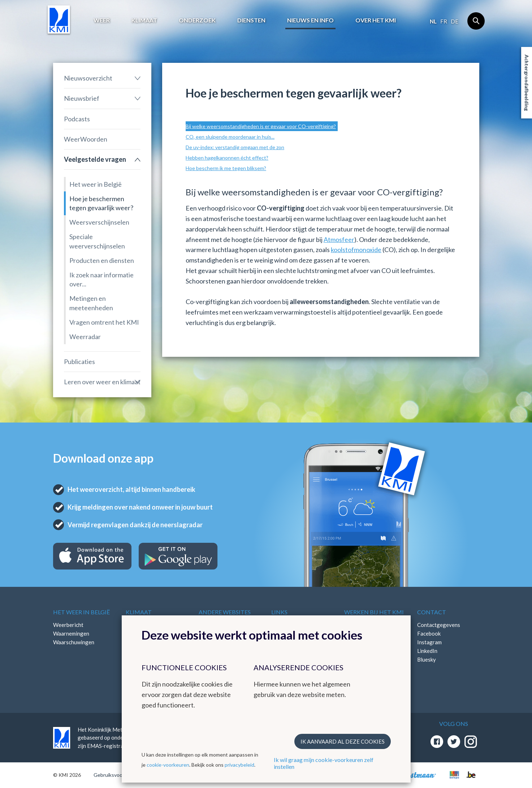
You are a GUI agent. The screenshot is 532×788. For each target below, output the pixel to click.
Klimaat (144, 20)
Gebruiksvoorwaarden (119, 775)
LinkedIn (427, 651)
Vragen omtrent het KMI (104, 322)
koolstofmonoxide (356, 250)
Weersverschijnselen (99, 222)
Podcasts (77, 119)
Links (279, 612)
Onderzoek (197, 20)
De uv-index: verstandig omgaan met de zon (235, 147)
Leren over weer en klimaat (102, 382)
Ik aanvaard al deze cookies (343, 741)
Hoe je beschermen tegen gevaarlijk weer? (101, 203)
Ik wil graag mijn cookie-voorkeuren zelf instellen (324, 763)
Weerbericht (68, 625)
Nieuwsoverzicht (88, 78)
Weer (102, 20)
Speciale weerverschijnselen (97, 241)
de (455, 21)
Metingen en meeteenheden (91, 303)
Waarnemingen (71, 633)
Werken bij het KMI (374, 612)
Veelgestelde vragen (95, 159)
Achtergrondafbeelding (527, 83)
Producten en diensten (102, 260)
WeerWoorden (86, 139)
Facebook (429, 633)
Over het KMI (376, 20)
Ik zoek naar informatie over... (101, 279)
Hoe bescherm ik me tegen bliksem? (226, 168)
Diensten (251, 20)
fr (444, 21)
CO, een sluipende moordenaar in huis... (230, 137)
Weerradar (85, 337)
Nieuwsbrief (82, 98)
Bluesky (427, 659)
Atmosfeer (339, 239)
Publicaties (79, 361)
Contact (432, 612)
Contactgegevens (439, 625)
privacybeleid (239, 765)
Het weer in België (96, 184)
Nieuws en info (310, 20)
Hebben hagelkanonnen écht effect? (227, 158)
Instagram (429, 642)
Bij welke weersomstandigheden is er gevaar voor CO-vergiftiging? (261, 126)
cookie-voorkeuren (168, 765)
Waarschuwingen (74, 642)
